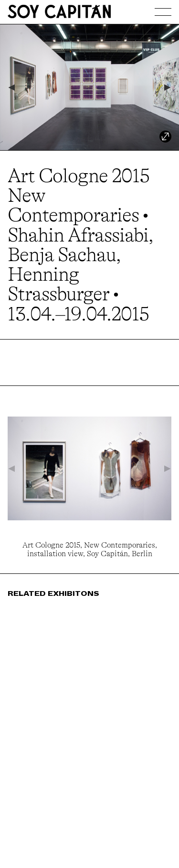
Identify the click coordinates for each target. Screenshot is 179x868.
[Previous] (11, 88)
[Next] (168, 88)
